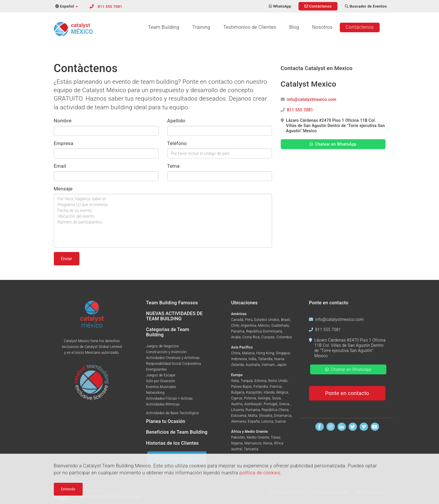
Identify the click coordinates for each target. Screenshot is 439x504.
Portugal (270, 404)
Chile (235, 326)
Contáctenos (360, 27)
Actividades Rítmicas (163, 404)
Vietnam (268, 365)
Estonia (261, 381)
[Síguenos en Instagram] (331, 427)
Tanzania (251, 449)
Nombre (63, 121)
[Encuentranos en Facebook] (320, 427)
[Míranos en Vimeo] (364, 427)
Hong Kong (265, 353)
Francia (276, 387)
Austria (237, 404)
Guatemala (280, 326)
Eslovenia (239, 416)
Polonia (250, 398)
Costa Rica (251, 337)
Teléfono (177, 143)
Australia (253, 365)
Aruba (236, 337)
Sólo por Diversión (161, 381)
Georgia (264, 398)
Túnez (276, 437)
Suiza (276, 398)
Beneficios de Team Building (177, 432)
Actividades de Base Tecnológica (172, 413)
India (252, 359)
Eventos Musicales (161, 387)
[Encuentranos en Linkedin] (342, 427)
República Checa (275, 410)
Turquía (247, 381)
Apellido (176, 121)
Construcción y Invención (166, 352)
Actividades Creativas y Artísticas (173, 358)
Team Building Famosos (172, 303)
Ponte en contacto (347, 393)
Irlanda (269, 392)
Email (60, 166)
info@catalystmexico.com (312, 99)
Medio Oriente (258, 437)
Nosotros (322, 27)
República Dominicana (264, 331)
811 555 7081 (110, 7)
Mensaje (63, 189)
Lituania (238, 410)
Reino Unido (278, 381)
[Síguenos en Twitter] (353, 427)
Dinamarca (283, 416)
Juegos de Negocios (162, 346)
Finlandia (261, 387)
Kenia (268, 443)
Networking (155, 393)
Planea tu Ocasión (166, 421)
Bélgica (282, 392)
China (236, 353)
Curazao (268, 337)
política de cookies (260, 474)
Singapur (283, 353)
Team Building (163, 27)
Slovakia (266, 416)
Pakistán (238, 437)
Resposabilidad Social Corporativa (174, 364)
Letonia (268, 421)
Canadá (237, 320)
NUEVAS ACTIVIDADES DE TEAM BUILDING (174, 316)
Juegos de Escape (161, 375)
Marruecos (253, 443)
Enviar (67, 259)
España (254, 421)
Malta (253, 416)
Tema (174, 166)
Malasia (248, 353)
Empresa (64, 143)
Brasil (286, 320)
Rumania (253, 410)
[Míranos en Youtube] (375, 427)
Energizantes (157, 369)
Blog (294, 27)
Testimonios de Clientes (250, 27)
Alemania (239, 421)
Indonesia (239, 359)
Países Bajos (242, 387)
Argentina (249, 326)
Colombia (284, 337)
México (264, 326)
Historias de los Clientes (172, 443)
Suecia (280, 421)
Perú (249, 320)
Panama (238, 331)
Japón (282, 365)
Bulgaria (238, 392)
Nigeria (237, 443)
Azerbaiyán (253, 404)
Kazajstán (254, 392)
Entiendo (68, 490)
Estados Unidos (267, 320)
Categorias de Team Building (168, 332)
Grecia (285, 404)
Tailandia (265, 359)
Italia (235, 381)
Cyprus (237, 398)
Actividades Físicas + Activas (169, 398)
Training (201, 27)
